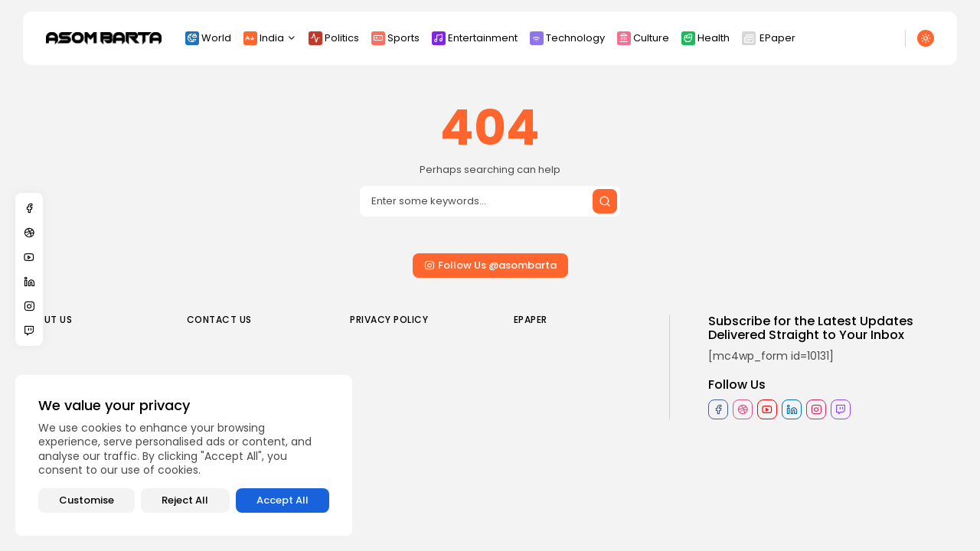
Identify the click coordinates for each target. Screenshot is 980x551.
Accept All (283, 500)
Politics (334, 38)
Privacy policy (389, 320)
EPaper (769, 38)
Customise (87, 500)
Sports (395, 38)
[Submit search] (605, 201)
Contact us (219, 320)
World (208, 38)
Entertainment (475, 38)
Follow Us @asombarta (490, 265)
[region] (184, 455)
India (270, 38)
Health (706, 38)
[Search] (490, 201)
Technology (567, 38)
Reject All (185, 500)
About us (47, 320)
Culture (643, 38)
